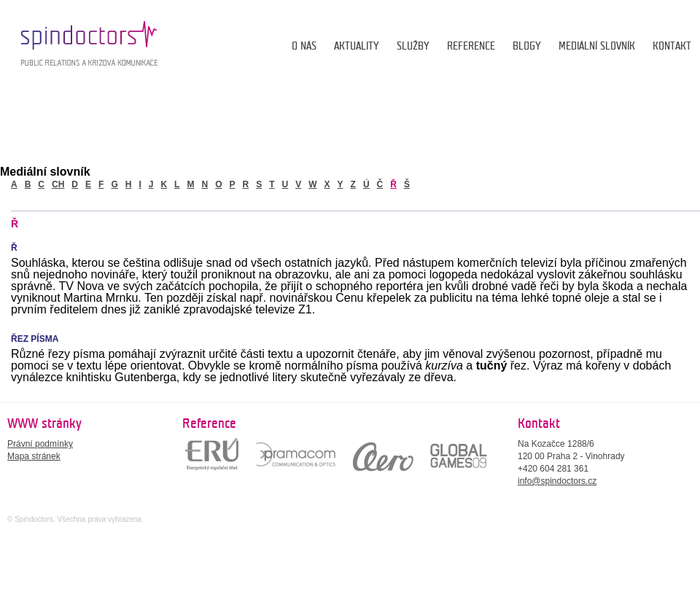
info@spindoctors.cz (557, 481)
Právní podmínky (40, 444)
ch (58, 184)
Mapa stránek (34, 456)
